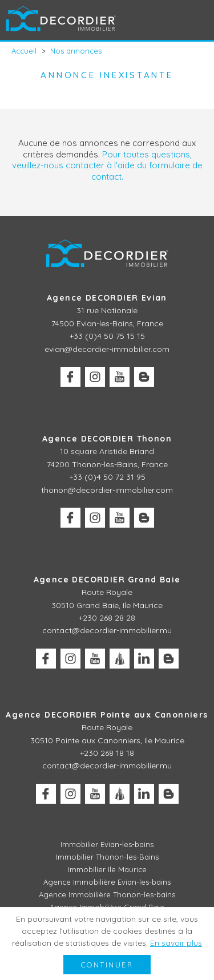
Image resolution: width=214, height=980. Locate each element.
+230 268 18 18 (107, 753)
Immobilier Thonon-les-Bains (107, 857)
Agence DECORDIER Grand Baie (107, 580)
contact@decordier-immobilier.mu (107, 630)
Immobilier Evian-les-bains (107, 844)
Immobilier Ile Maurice (107, 869)
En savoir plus (176, 943)
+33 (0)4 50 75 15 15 (107, 336)
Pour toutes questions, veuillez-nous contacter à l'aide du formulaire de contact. (107, 165)
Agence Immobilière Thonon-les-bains (107, 894)
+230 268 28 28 (107, 618)
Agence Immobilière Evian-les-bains (107, 882)
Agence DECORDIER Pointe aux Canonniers (107, 715)
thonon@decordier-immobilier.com (107, 490)
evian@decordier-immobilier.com (107, 349)
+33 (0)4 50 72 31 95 (107, 477)
